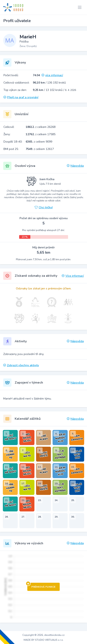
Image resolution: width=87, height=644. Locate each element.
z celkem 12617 (40, 149)
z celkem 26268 (41, 127)
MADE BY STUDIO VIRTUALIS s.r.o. (44, 640)
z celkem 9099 (39, 142)
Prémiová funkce (41, 586)
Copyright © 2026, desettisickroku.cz (43, 635)
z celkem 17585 (41, 134)
